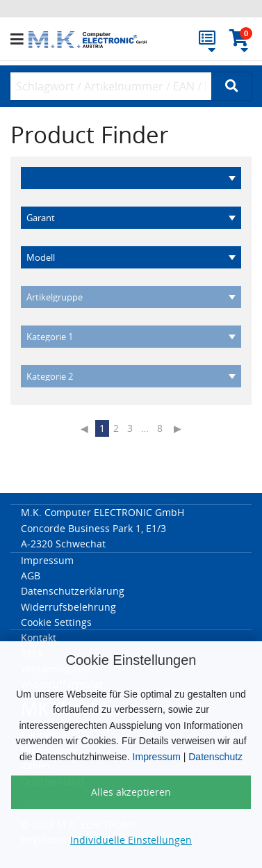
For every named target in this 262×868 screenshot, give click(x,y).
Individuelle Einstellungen (131, 840)
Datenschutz (215, 757)
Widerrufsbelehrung (68, 607)
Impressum (157, 757)
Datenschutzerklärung (73, 591)
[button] (19, 40)
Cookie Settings (56, 622)
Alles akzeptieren (131, 792)
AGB (31, 576)
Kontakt (39, 637)
